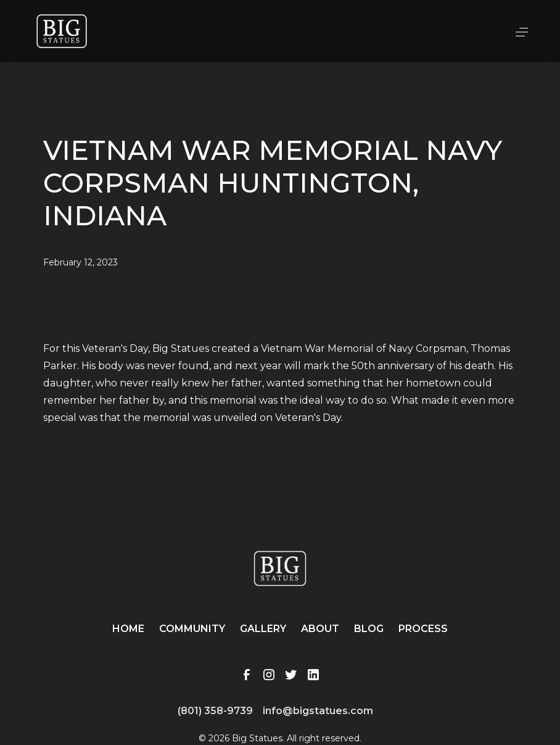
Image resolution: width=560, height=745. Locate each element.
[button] (522, 31)
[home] (62, 31)
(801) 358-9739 (215, 711)
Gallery (263, 629)
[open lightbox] (280, 325)
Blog (369, 629)
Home (128, 629)
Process (423, 629)
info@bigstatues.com (318, 711)
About (320, 629)
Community (192, 629)
